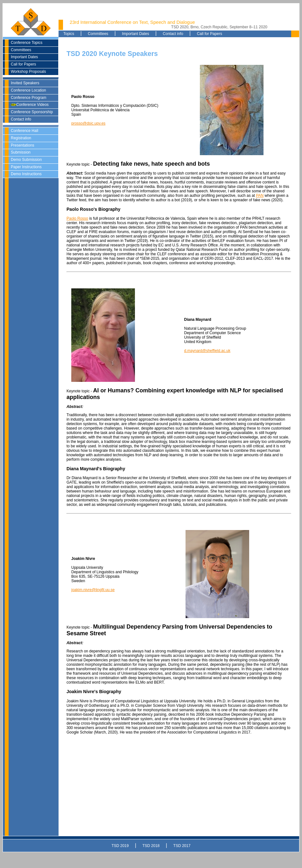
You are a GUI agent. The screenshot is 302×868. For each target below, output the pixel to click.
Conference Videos (30, 105)
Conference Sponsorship (32, 112)
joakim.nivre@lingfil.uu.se (93, 590)
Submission (21, 152)
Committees (21, 50)
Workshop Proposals (28, 72)
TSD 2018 (151, 846)
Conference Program (28, 98)
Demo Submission (26, 160)
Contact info (21, 119)
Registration (21, 138)
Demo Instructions (26, 174)
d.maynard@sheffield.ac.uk (207, 351)
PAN (260, 196)
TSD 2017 (182, 846)
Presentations (22, 145)
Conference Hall (25, 131)
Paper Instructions (26, 167)
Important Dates (24, 57)
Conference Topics (27, 43)
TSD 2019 (120, 846)
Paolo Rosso (77, 218)
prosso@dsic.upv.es (88, 123)
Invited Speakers (25, 83)
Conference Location (28, 90)
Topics (69, 34)
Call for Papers (23, 64)
